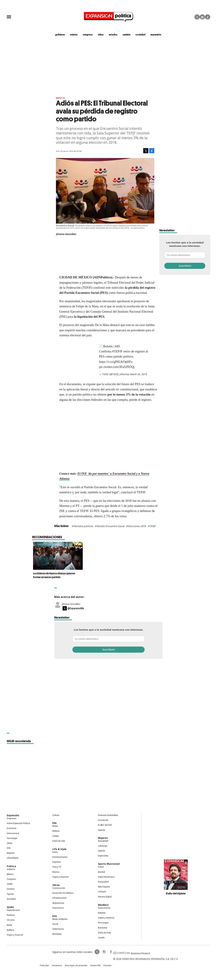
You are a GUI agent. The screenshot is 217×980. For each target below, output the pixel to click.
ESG (9, 848)
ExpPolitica (95, 952)
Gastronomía (104, 908)
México (60, 98)
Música (56, 872)
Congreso (11, 879)
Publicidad (47, 966)
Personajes (103, 923)
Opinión (10, 894)
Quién (10, 907)
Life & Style (59, 849)
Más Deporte (104, 887)
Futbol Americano (106, 877)
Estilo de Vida (104, 933)
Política (11, 866)
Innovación (103, 820)
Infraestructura (59, 898)
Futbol (101, 867)
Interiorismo (58, 908)
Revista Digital (105, 897)
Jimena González (71, 604)
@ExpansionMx (76, 609)
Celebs (56, 836)
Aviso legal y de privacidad (76, 966)
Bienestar (103, 928)
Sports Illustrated (109, 864)
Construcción (59, 888)
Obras (10, 844)
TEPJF (152, 526)
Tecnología (12, 838)
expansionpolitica (101, 952)
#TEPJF (117, 352)
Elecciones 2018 (137, 526)
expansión (156, 35)
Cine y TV (57, 867)
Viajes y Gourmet (15, 935)
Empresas (12, 819)
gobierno (61, 35)
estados (113, 35)
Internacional (13, 834)
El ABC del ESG (105, 825)
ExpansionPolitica (108, 952)
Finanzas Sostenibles (108, 816)
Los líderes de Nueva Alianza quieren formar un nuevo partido (105, 575)
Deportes (57, 862)
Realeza (11, 915)
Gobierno (11, 869)
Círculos (11, 920)
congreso (88, 35)
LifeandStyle (13, 858)
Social (55, 924)
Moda (9, 925)
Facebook (208, 17)
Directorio (106, 966)
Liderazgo (103, 846)
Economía (12, 829)
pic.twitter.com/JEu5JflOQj (117, 367)
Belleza (10, 930)
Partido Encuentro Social (111, 526)
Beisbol (101, 872)
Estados (11, 889)
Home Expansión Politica (18, 824)
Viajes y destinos (106, 918)
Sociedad (140, 35)
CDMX (101, 35)
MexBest (103, 905)
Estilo (55, 853)
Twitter (197, 17)
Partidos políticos (83, 526)
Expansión (13, 816)
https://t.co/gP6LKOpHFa (116, 362)
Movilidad (57, 934)
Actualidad (103, 841)
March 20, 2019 (138, 375)
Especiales (103, 856)
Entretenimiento (60, 857)
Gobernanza (58, 929)
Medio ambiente (60, 919)
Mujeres (11, 853)
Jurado (101, 938)
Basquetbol (103, 882)
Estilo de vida (59, 841)
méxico (74, 35)
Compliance (59, 966)
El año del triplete (176, 894)
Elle (55, 823)
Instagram (202, 17)
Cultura (56, 816)
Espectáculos (13, 910)
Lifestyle (102, 892)
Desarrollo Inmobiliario (63, 893)
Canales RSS (94, 966)
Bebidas (102, 913)
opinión (126, 35)
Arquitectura (58, 903)
